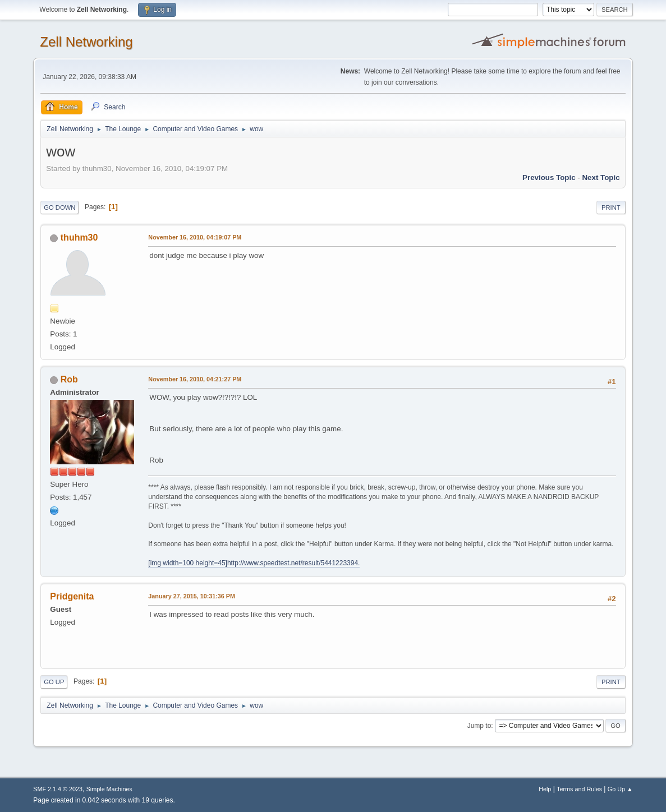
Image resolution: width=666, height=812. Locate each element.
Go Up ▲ (620, 789)
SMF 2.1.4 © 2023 (58, 789)
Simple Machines (109, 789)
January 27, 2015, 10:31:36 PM (192, 596)
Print (611, 207)
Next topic (601, 177)
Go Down (59, 207)
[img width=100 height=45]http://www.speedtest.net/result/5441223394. (254, 563)
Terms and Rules (579, 789)
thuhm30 (79, 237)
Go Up (54, 682)
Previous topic (549, 177)
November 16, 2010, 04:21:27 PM (195, 379)
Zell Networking (86, 42)
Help (545, 789)
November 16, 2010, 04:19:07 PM (195, 237)
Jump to (479, 726)
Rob (69, 379)
